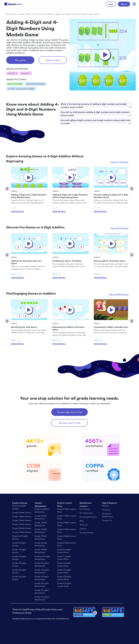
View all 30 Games (119, 228)
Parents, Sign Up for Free (69, 412)
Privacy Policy (35, 609)
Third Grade (39, 14)
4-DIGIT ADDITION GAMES (21, 89)
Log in (111, 4)
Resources (11, 14)
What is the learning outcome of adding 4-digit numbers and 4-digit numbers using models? (96, 105)
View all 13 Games (119, 162)
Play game (20, 60)
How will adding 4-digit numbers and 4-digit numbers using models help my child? (96, 121)
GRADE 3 (12, 73)
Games (21, 14)
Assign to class (53, 60)
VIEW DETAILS (17, 212)
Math (29, 14)
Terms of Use (19, 609)
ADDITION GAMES (35, 84)
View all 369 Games (119, 294)
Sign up (124, 4)
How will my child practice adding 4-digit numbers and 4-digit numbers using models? (96, 113)
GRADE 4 (26, 73)
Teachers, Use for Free (69, 423)
